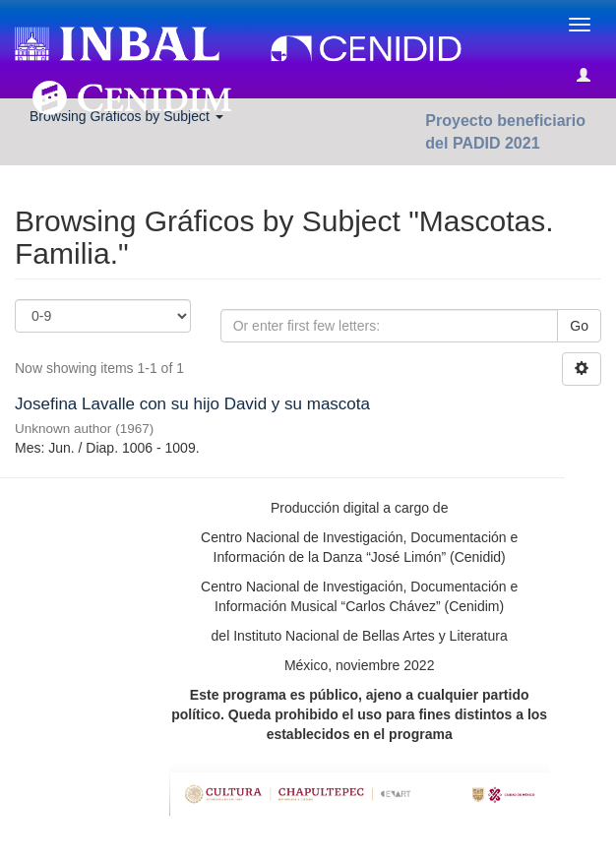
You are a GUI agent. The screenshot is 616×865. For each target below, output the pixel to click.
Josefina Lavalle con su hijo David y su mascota (192, 404)
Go (579, 326)
